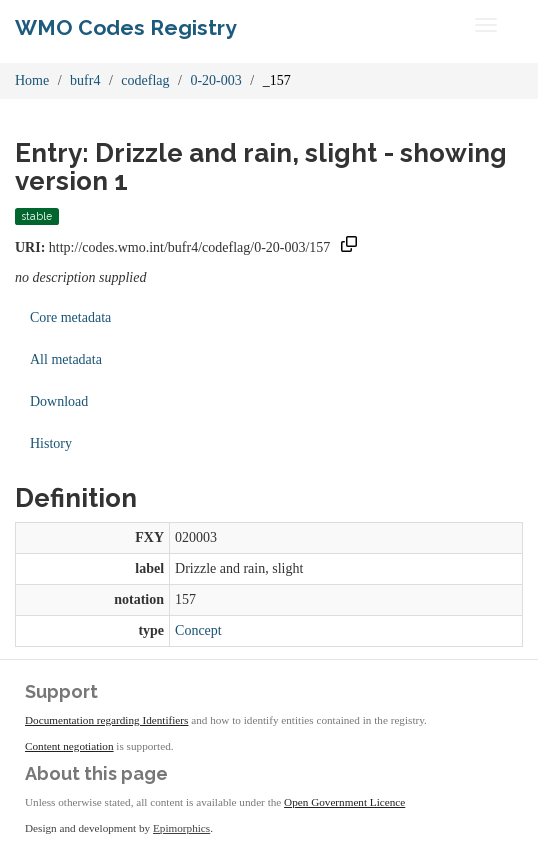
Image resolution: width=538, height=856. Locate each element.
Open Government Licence (344, 802)
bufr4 (85, 80)
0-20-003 (215, 80)
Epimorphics (181, 828)
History (51, 443)
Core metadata (70, 317)
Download (59, 401)
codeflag (145, 80)
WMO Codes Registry (126, 27)
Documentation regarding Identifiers (106, 720)
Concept (198, 630)
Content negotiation (69, 746)
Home (32, 80)
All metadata (66, 359)
